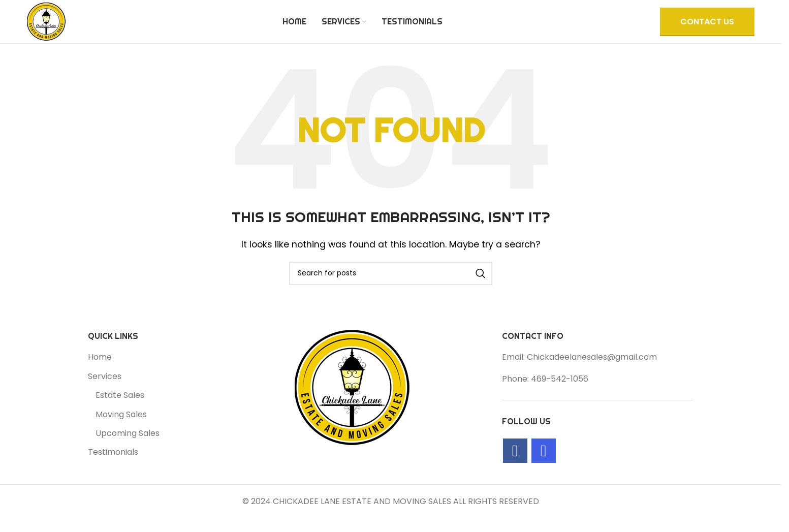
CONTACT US (707, 30)
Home (100, 375)
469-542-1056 (560, 396)
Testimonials (113, 470)
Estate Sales (120, 413)
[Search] (391, 291)
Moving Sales (121, 432)
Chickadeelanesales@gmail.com (592, 375)
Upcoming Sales (128, 451)
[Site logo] (55, 30)
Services (105, 394)
